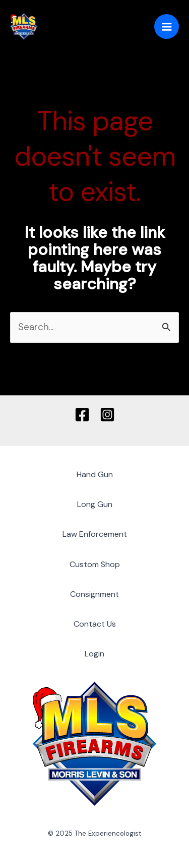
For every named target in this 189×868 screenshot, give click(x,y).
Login (94, 654)
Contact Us (95, 624)
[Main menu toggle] (167, 27)
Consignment (94, 594)
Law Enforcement (95, 534)
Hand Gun (95, 474)
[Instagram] (107, 415)
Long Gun (95, 504)
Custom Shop (95, 564)
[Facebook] (82, 415)
